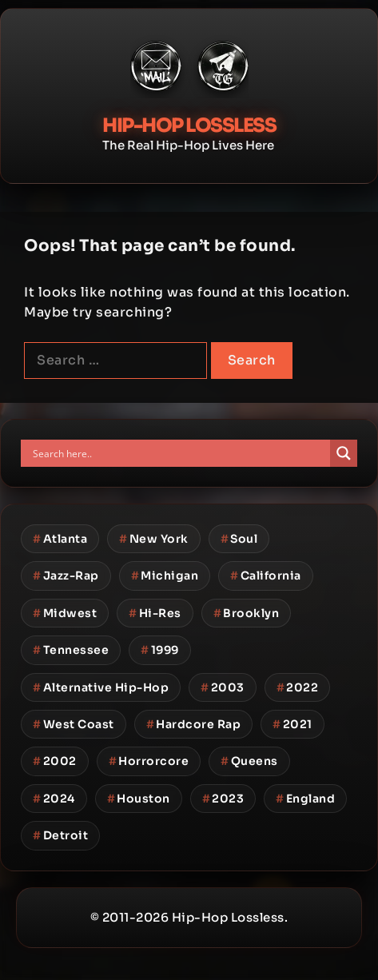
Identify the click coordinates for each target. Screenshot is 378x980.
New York (154, 539)
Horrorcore (149, 761)
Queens (249, 761)
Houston (139, 799)
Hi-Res (155, 613)
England (305, 799)
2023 (223, 799)
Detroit (60, 835)
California (266, 576)
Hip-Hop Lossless (189, 125)
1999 (160, 650)
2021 (292, 724)
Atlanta (60, 539)
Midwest (65, 613)
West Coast (74, 724)
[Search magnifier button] (344, 453)
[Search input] (179, 453)
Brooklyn (247, 613)
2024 (54, 799)
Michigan (165, 576)
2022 (298, 687)
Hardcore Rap (194, 724)
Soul (239, 539)
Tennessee (71, 650)
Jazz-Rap (66, 576)
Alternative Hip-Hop (101, 687)
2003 (223, 687)
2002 (55, 761)
